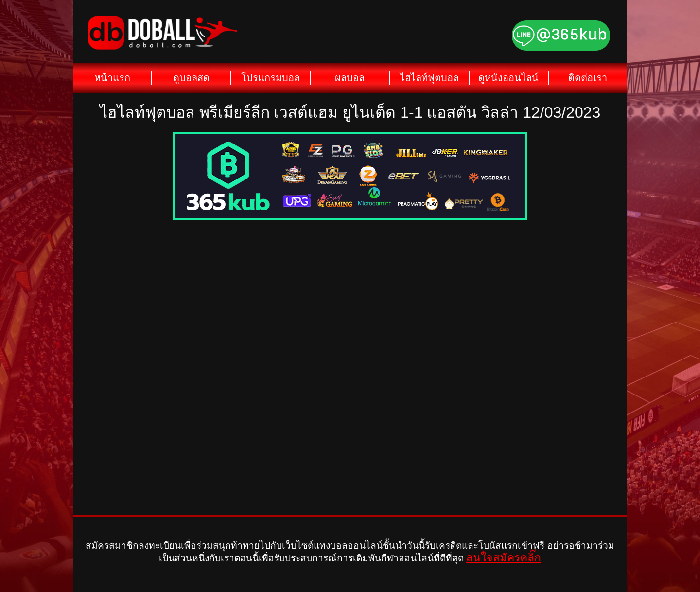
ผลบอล (350, 78)
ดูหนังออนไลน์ (508, 78)
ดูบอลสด (191, 78)
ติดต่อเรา (588, 78)
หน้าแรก (112, 78)
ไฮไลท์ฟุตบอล (429, 78)
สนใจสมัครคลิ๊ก (504, 557)
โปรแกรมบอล (271, 78)
